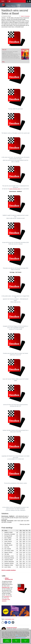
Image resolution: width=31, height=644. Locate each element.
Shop (3, 1)
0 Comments (27, 16)
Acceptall (25, 641)
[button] (10, 1)
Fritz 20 (4, 50)
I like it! (22, 16)
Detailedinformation (7, 641)
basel (13, 619)
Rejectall (16, 641)
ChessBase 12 (7, 596)
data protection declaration (21, 637)
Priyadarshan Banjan (12, 628)
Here (17, 635)
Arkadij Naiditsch (8, 619)
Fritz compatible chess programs (6, 599)
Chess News (11, 6)
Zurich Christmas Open (15, 189)
